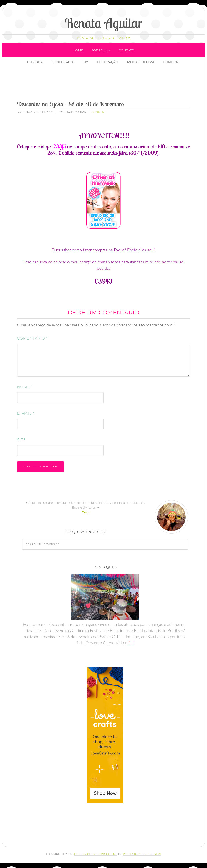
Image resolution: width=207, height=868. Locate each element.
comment (99, 112)
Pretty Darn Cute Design (142, 854)
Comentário (33, 338)
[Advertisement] (97, 83)
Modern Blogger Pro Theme (96, 854)
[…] (131, 643)
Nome (25, 387)
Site (22, 440)
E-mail (26, 413)
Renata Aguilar (103, 23)
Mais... (86, 512)
